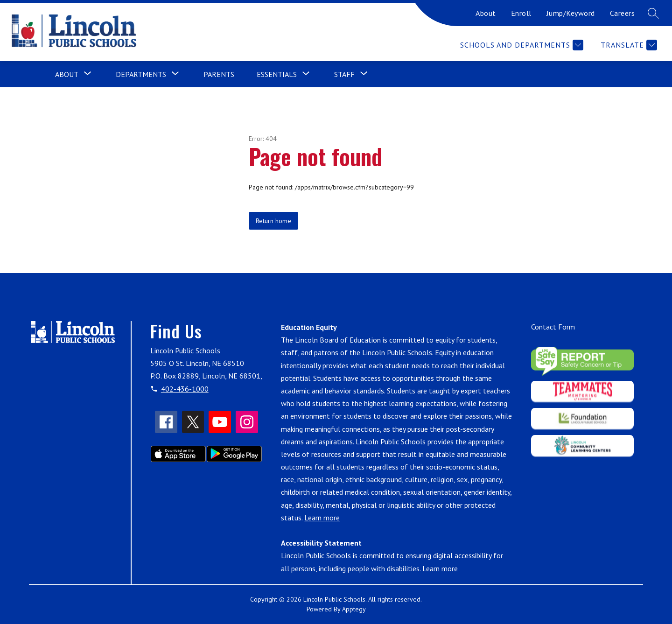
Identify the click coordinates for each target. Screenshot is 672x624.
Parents (219, 74)
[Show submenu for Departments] (141, 74)
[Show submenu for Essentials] (277, 74)
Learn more (322, 518)
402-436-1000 (185, 389)
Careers (623, 13)
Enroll (521, 13)
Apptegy (354, 609)
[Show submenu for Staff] (344, 74)
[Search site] (653, 13)
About (486, 13)
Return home (273, 221)
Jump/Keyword (571, 13)
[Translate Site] (628, 45)
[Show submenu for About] (67, 74)
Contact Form (553, 327)
